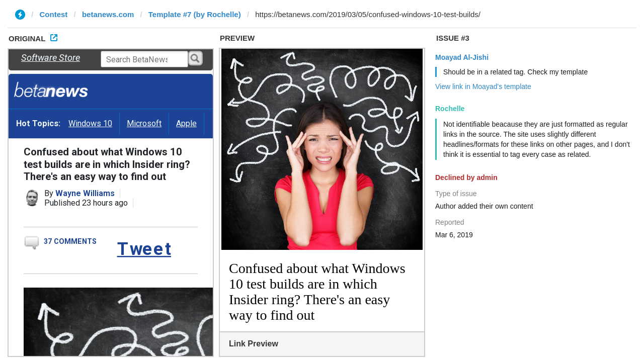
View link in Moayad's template (483, 86)
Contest (54, 14)
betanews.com (108, 14)
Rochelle (450, 109)
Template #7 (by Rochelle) (195, 14)
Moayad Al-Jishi (462, 57)
